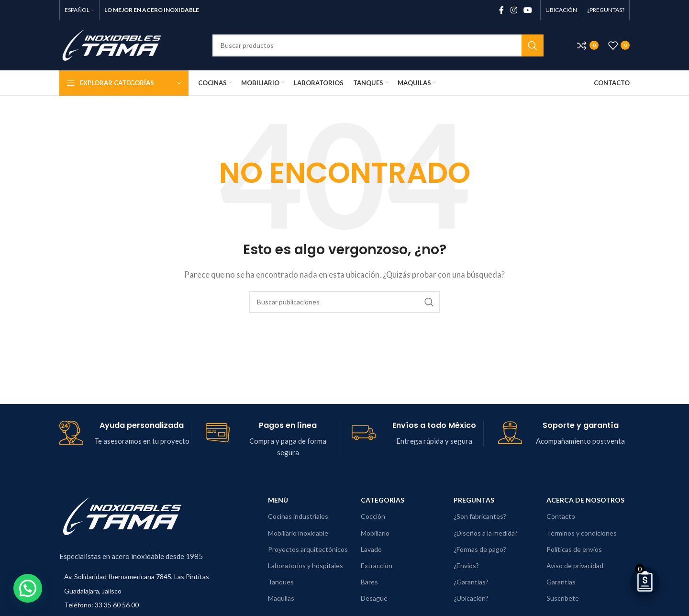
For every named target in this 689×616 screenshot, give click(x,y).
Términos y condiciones (582, 533)
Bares (369, 582)
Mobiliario (375, 533)
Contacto (561, 516)
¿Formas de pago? (480, 549)
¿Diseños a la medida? (486, 533)
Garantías (561, 582)
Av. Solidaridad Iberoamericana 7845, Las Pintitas (137, 577)
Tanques (281, 582)
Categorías (383, 500)
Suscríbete (563, 598)
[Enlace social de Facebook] (501, 10)
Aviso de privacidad (575, 566)
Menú (278, 500)
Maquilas (281, 598)
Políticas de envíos (574, 549)
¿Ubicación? (471, 598)
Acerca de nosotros (585, 500)
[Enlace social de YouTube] (528, 10)
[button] (18, 592)
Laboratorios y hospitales (306, 566)
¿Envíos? (466, 566)
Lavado (371, 549)
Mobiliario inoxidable (298, 533)
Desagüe (374, 598)
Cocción (373, 516)
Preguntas (474, 500)
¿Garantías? (471, 582)
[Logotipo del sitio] (119, 44)
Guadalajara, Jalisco (93, 591)
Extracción (377, 566)
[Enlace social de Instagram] (514, 10)
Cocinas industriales (298, 516)
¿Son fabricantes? (480, 516)
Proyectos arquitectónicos (308, 549)
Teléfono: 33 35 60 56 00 (101, 605)
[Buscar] (378, 45)
